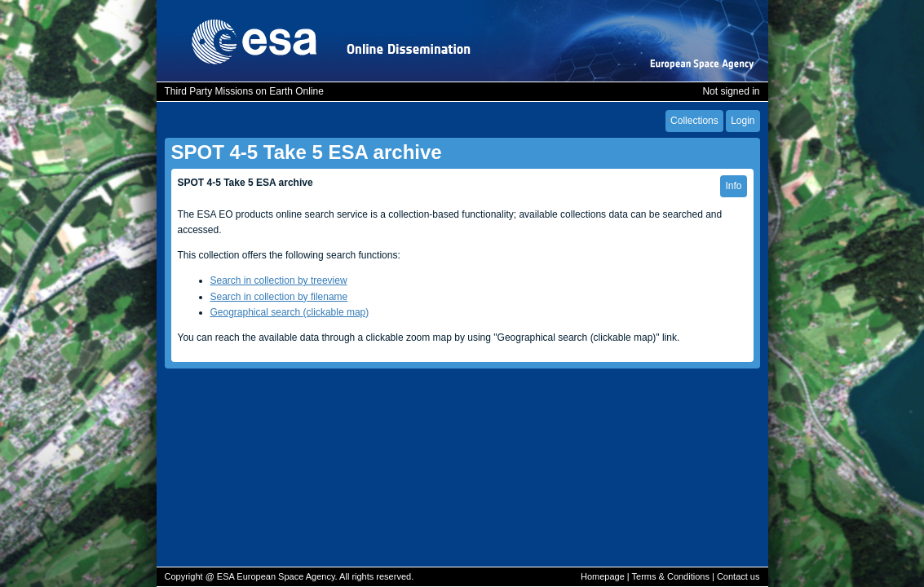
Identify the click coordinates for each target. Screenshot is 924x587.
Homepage (603, 576)
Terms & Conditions (671, 576)
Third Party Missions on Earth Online (244, 91)
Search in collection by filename (279, 297)
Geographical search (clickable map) (290, 312)
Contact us (738, 576)
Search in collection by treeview (279, 280)
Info (733, 186)
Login (743, 121)
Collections (694, 121)
